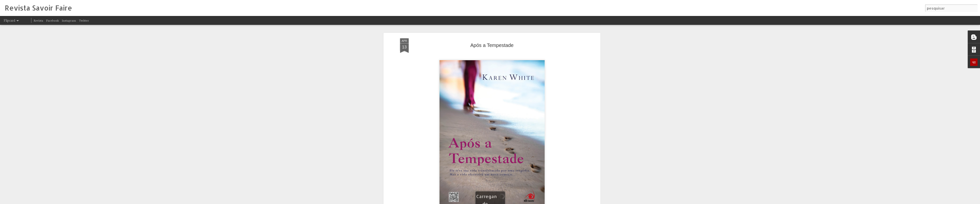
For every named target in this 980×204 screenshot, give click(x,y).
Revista (38, 20)
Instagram (69, 20)
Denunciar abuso (551, 201)
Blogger (535, 201)
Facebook (52, 20)
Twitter (84, 20)
